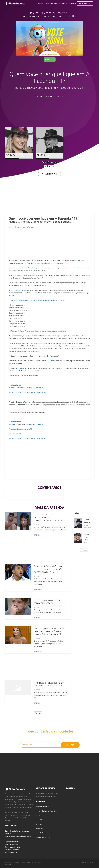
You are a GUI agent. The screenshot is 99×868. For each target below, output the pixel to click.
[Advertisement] (50, 111)
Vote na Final (85, 3)
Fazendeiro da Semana (22, 290)
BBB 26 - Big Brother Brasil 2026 (46, 811)
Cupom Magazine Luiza (13, 847)
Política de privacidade (87, 862)
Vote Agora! (50, 59)
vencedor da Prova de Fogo (28, 268)
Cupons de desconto (12, 842)
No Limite (39, 824)
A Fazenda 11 (51, 361)
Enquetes (40, 3)
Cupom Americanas (11, 844)
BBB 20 (71, 3)
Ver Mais (38, 713)
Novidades (54, 3)
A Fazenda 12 (63, 3)
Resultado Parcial (15, 385)
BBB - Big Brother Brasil (43, 833)
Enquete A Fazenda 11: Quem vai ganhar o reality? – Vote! (28, 393)
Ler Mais (38, 535)
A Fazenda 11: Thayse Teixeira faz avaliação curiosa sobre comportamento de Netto (38, 331)
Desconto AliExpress (12, 850)
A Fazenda (39, 820)
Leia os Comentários (37, 388)
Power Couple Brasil (42, 807)
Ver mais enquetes (50, 174)
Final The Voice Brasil (43, 837)
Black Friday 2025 (11, 852)
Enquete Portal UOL (15, 434)
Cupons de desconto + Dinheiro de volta (18, 836)
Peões (47, 3)
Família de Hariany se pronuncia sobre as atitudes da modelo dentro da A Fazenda (37, 300)
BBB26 (38, 815)
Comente (12, 388)
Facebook (71, 788)
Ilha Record (39, 829)
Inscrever (70, 745)
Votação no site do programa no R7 (20, 429)
